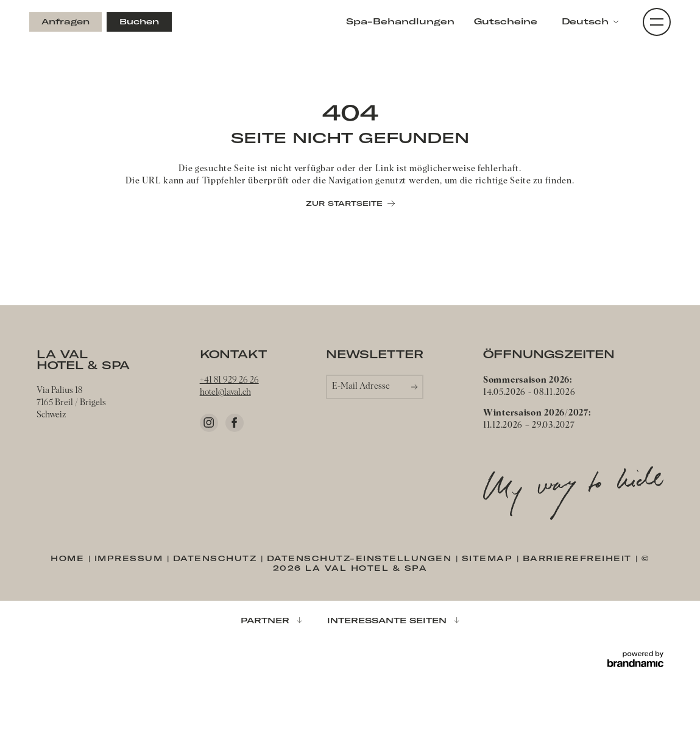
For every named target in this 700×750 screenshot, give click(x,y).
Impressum (131, 558)
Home (69, 558)
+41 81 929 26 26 (229, 380)
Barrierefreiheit (579, 558)
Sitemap (489, 558)
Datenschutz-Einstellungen (361, 558)
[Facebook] (235, 423)
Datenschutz (217, 558)
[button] (590, 22)
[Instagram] (209, 423)
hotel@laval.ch (225, 392)
